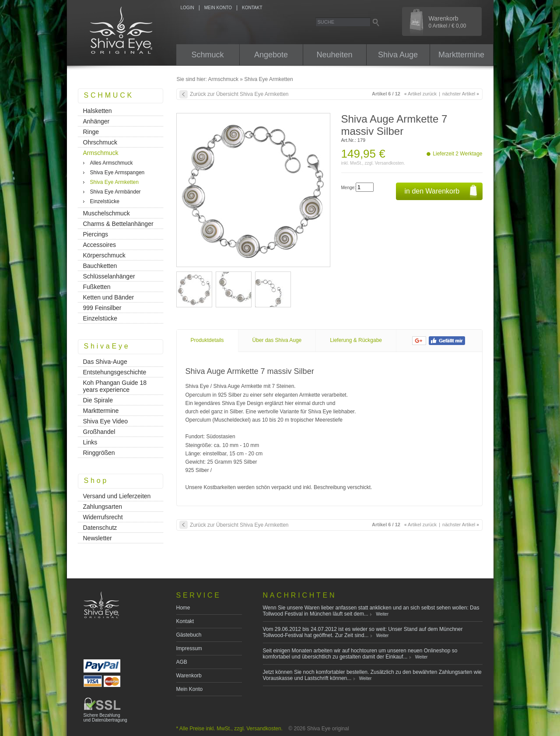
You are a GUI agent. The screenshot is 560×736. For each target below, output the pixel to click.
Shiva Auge (398, 55)
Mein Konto (190, 689)
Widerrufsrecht (103, 517)
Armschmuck (223, 79)
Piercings (96, 234)
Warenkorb (448, 22)
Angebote (271, 55)
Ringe (91, 132)
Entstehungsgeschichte (115, 372)
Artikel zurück (420, 94)
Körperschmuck (104, 255)
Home (183, 608)
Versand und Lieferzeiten (117, 496)
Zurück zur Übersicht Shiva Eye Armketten (239, 94)
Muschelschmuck (107, 213)
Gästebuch (189, 635)
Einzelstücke (105, 201)
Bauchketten (100, 266)
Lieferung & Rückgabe (356, 340)
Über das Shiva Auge (277, 340)
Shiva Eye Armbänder (115, 192)
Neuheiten (334, 55)
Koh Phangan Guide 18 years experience (115, 386)
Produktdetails (207, 340)
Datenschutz (100, 528)
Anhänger (96, 121)
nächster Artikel (461, 94)
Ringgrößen (99, 453)
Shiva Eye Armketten (268, 79)
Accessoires (100, 245)
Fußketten (97, 287)
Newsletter (98, 538)
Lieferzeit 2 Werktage (457, 154)
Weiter (382, 614)
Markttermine (461, 55)
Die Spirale (98, 400)
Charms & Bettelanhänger (118, 224)
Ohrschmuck (100, 142)
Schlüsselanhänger (109, 276)
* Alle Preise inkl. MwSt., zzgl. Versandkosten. (229, 729)
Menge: (348, 188)
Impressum (189, 648)
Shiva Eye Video (105, 421)
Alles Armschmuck (112, 163)
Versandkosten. (390, 163)
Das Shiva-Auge (105, 362)
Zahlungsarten (103, 507)
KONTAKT (252, 8)
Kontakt (185, 621)
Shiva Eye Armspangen (117, 173)
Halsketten (98, 111)
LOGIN (187, 8)
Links (90, 442)
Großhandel (99, 432)
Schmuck (207, 55)
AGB (182, 662)
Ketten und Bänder (109, 297)
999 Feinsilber (102, 308)
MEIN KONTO (218, 8)
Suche (326, 22)
